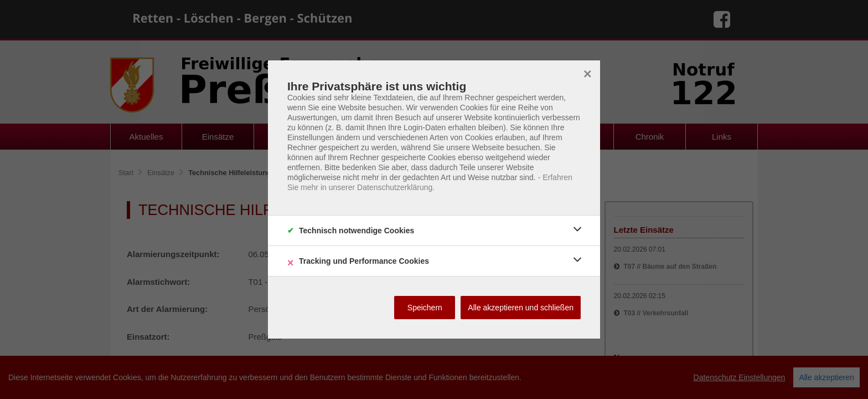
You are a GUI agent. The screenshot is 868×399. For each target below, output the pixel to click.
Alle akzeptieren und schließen (521, 308)
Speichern (425, 308)
